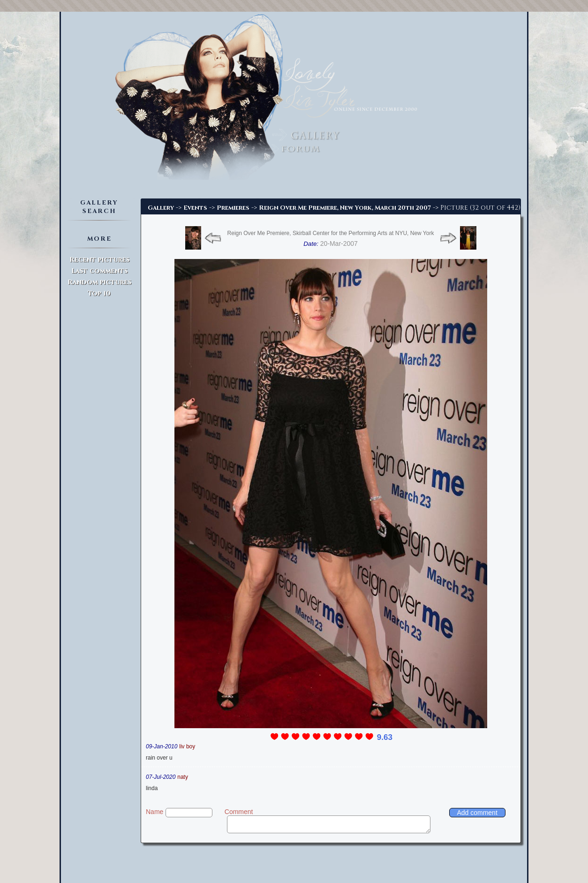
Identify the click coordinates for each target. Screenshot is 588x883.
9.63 (385, 737)
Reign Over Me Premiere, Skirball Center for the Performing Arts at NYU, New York (331, 233)
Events (195, 208)
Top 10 (99, 293)
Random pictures (99, 282)
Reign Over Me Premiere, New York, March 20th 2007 (345, 208)
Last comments (99, 271)
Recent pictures (99, 260)
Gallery (161, 208)
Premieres (233, 208)
